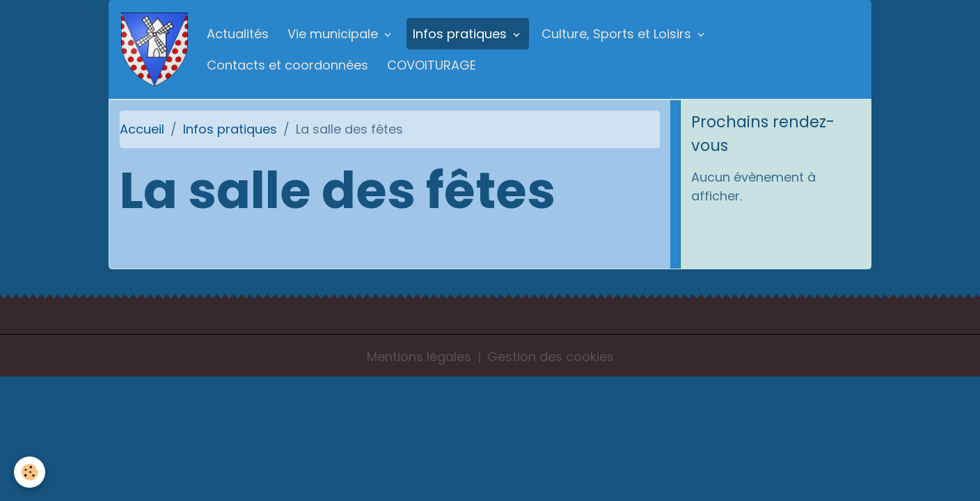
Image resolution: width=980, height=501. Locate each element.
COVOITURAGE (432, 65)
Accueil (142, 129)
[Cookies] (30, 472)
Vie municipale (334, 34)
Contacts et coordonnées (287, 65)
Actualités (238, 34)
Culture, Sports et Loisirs (618, 34)
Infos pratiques (461, 34)
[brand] (155, 49)
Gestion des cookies (551, 357)
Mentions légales (419, 357)
